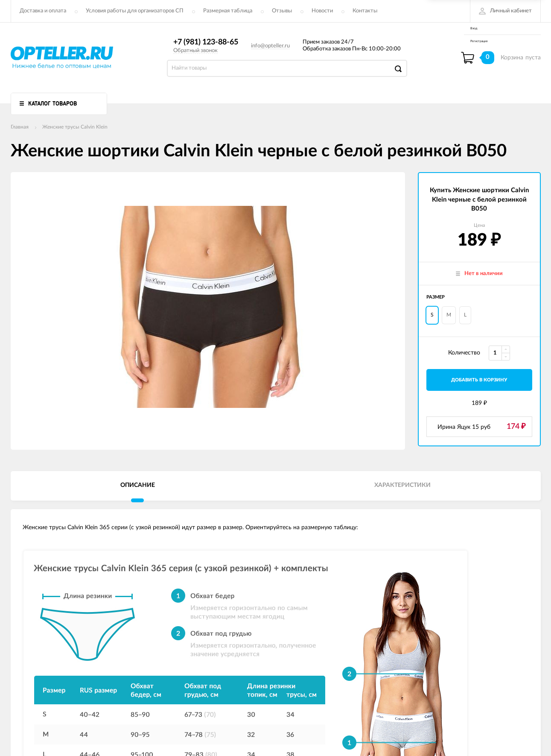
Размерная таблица (228, 11)
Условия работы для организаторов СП (135, 11)
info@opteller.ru (270, 46)
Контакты (365, 11)
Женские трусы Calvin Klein (75, 127)
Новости (322, 11)
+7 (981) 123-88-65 (206, 42)
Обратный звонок (195, 51)
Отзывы (282, 11)
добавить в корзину (479, 380)
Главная (20, 127)
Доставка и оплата (43, 11)
